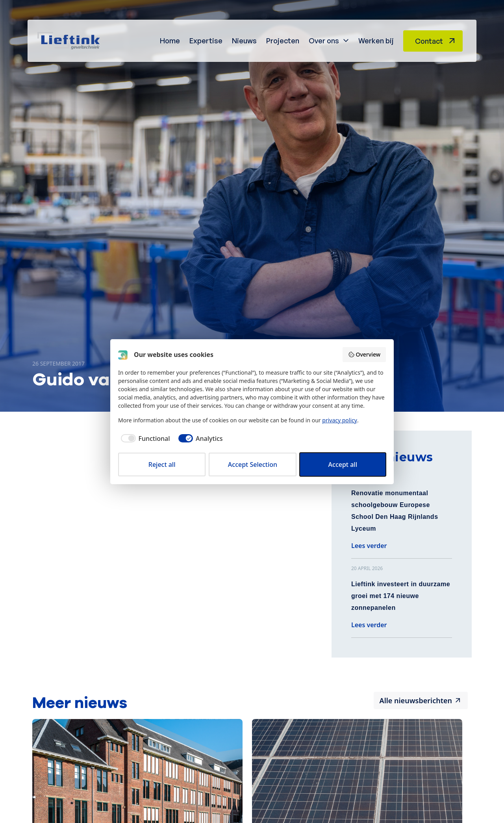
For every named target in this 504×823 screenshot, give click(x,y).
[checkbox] (144, 438)
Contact (429, 41)
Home (170, 41)
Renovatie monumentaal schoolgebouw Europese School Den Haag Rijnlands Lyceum (395, 511)
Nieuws (244, 41)
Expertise (206, 41)
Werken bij (376, 41)
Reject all (162, 464)
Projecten (283, 41)
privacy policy (340, 420)
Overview (364, 354)
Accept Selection (253, 464)
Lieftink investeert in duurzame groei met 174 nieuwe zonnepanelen (401, 596)
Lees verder (369, 546)
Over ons (324, 41)
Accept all (343, 464)
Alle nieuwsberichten (416, 700)
